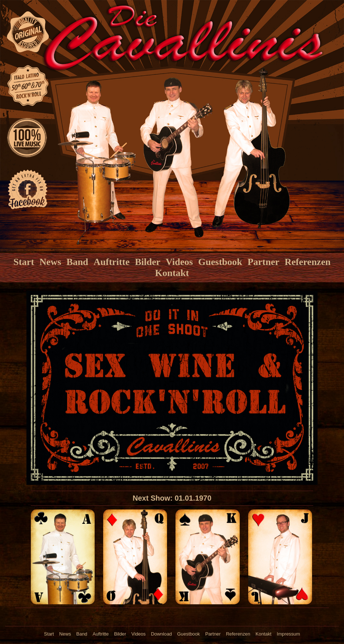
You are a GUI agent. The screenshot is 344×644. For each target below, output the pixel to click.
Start (24, 262)
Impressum (288, 634)
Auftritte (112, 262)
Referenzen (307, 262)
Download (161, 634)
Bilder (147, 262)
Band (77, 262)
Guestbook (220, 262)
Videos (179, 262)
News (50, 262)
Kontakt (172, 273)
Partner (263, 262)
